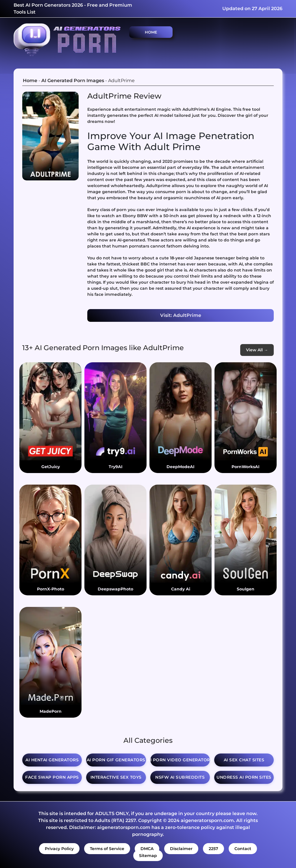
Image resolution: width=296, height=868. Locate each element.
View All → (257, 350)
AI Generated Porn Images (73, 81)
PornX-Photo (51, 589)
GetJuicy (51, 467)
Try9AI (116, 467)
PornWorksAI (246, 467)
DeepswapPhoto (115, 589)
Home (151, 32)
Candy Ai (181, 589)
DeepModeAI (181, 467)
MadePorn (51, 711)
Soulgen (246, 589)
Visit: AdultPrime (181, 315)
